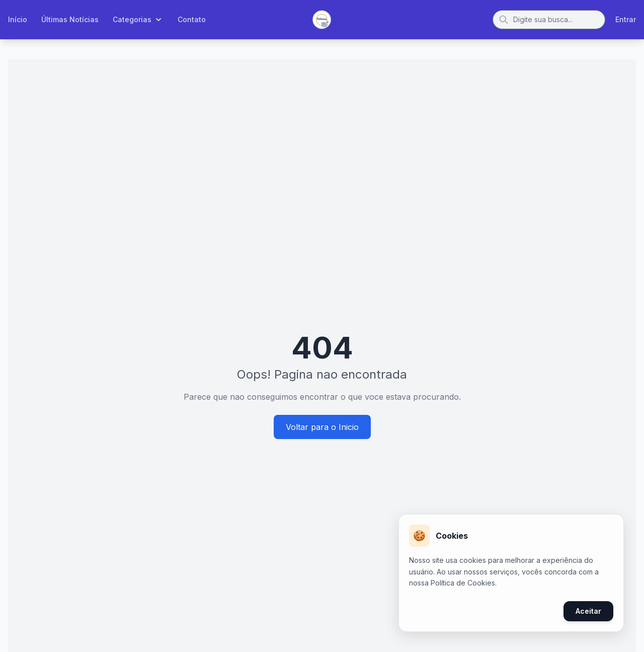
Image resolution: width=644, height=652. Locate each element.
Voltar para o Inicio (322, 427)
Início (18, 19)
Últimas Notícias (70, 19)
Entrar (626, 19)
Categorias (138, 20)
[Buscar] (549, 20)
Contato (192, 19)
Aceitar (588, 611)
